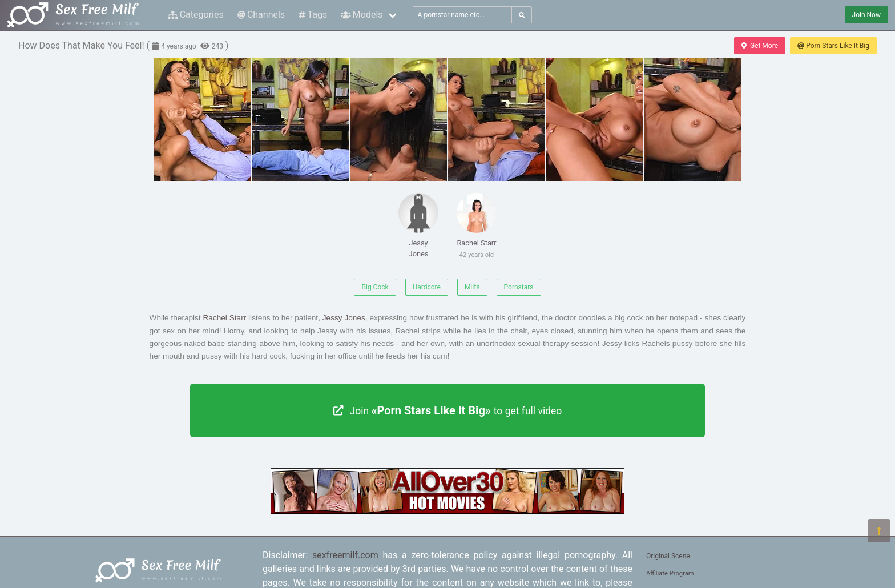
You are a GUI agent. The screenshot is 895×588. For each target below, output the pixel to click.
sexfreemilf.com (345, 555)
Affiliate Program (670, 573)
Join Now (866, 15)
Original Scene (668, 556)
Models (362, 15)
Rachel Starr (477, 228)
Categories (196, 15)
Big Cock (375, 287)
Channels (261, 15)
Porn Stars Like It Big (833, 46)
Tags (313, 15)
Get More (760, 46)
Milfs (472, 287)
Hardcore (427, 287)
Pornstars (519, 287)
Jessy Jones (418, 225)
